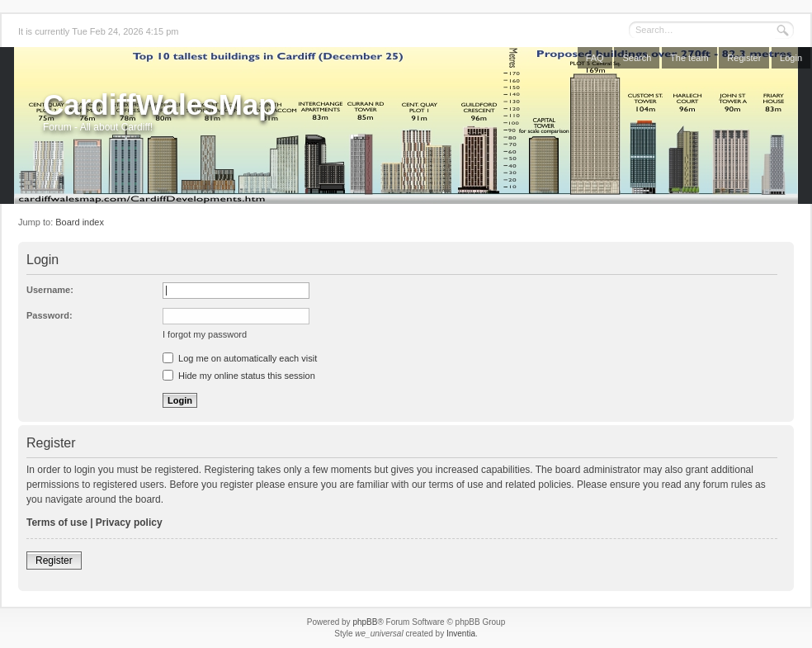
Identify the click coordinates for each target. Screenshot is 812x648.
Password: (50, 315)
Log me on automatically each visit (240, 358)
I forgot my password (205, 334)
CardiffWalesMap (160, 104)
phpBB (365, 622)
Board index (80, 222)
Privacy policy (129, 523)
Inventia (461, 634)
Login (791, 58)
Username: (50, 290)
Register (744, 58)
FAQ (595, 58)
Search (637, 58)
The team (689, 58)
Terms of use (57, 523)
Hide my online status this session (239, 376)
